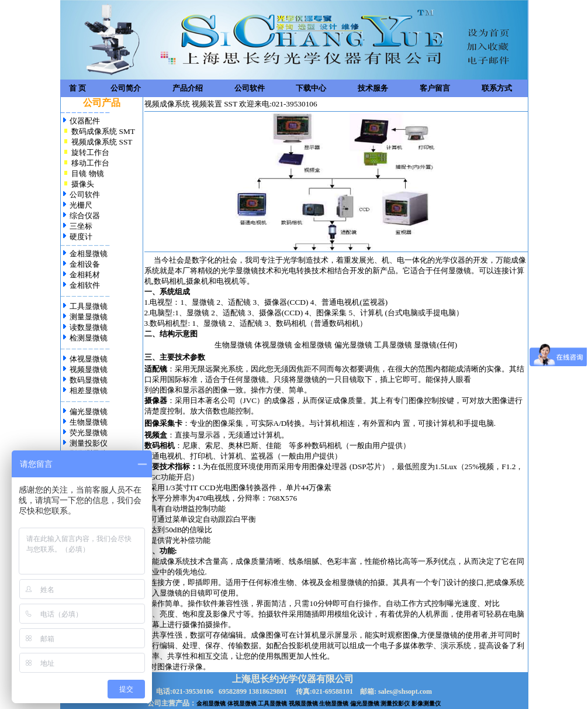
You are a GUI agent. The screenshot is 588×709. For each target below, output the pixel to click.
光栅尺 (81, 205)
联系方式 (497, 88)
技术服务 (373, 88)
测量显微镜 (88, 317)
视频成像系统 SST (101, 142)
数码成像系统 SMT (103, 131)
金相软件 (85, 285)
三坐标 (81, 226)
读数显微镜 (88, 327)
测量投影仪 (89, 443)
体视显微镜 (89, 359)
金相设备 (84, 264)
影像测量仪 (426, 703)
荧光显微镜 (89, 433)
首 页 (77, 88)
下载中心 (311, 88)
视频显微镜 (89, 369)
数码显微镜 (89, 380)
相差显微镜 (89, 390)
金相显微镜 (89, 254)
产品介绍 (188, 88)
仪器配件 (85, 121)
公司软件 (250, 88)
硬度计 (81, 237)
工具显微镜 (88, 306)
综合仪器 (85, 216)
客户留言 (435, 88)
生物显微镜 (89, 422)
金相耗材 (85, 275)
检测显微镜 (88, 338)
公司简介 (126, 88)
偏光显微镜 (89, 412)
